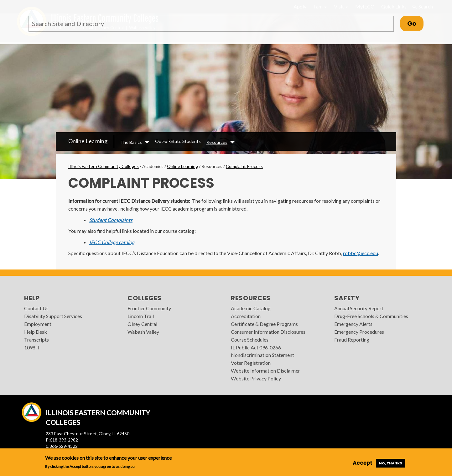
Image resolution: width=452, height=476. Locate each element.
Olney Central (142, 324)
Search (422, 7)
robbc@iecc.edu (361, 253)
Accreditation (246, 316)
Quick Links (394, 6)
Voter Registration (251, 363)
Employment (38, 324)
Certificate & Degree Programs (264, 324)
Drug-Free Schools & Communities (371, 316)
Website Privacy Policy (256, 378)
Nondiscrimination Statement (262, 355)
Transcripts (36, 340)
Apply (300, 6)
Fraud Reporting (352, 340)
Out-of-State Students (178, 141)
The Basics (131, 142)
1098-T (32, 347)
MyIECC (365, 6)
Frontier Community (149, 308)
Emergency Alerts (353, 324)
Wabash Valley (143, 332)
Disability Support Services (53, 316)
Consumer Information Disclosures (268, 332)
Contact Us (36, 308)
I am (320, 6)
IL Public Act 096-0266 (256, 347)
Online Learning (88, 141)
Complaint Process (244, 166)
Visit (341, 6)
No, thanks (391, 463)
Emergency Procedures (359, 332)
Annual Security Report (359, 308)
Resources (217, 142)
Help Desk (36, 332)
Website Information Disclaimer (265, 371)
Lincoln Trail (141, 316)
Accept (363, 463)
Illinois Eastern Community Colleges (104, 166)
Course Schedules (250, 340)
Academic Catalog (251, 308)
